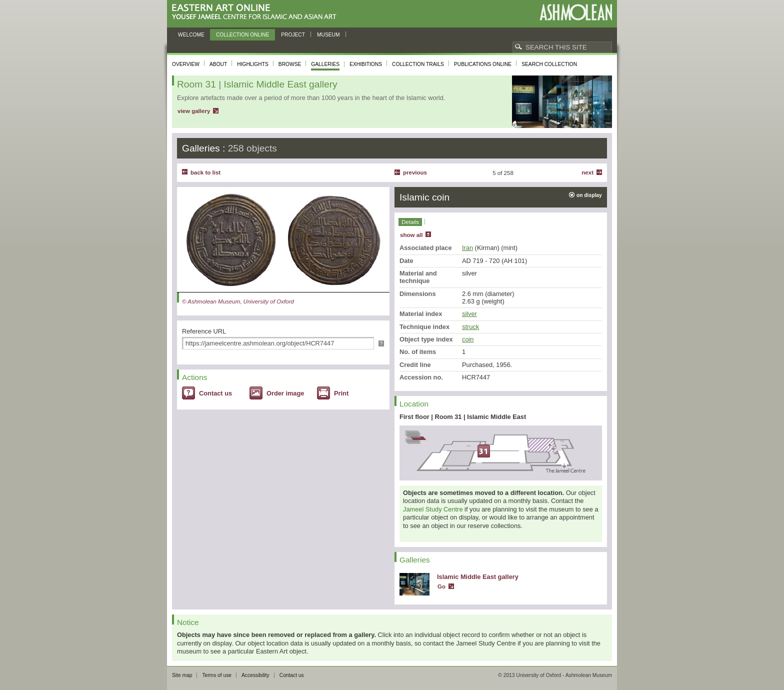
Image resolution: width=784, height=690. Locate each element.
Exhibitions (366, 64)
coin (468, 339)
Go (441, 586)
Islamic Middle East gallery (478, 577)
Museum (328, 35)
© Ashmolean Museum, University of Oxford (238, 301)
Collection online (242, 35)
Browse (290, 64)
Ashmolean (576, 12)
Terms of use (217, 675)
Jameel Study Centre (433, 509)
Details (410, 222)
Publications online (483, 64)
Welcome (191, 35)
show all (411, 235)
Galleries (325, 64)
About (218, 64)
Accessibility (255, 675)
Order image (285, 393)
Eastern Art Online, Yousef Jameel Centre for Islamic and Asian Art (257, 12)
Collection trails (418, 64)
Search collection (549, 64)
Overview (186, 64)
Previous (415, 172)
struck (470, 327)
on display (589, 195)
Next (587, 172)
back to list (205, 172)
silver (469, 314)
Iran (467, 248)
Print (341, 393)
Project (293, 35)
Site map (182, 675)
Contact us (215, 393)
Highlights (253, 64)
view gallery (194, 111)
